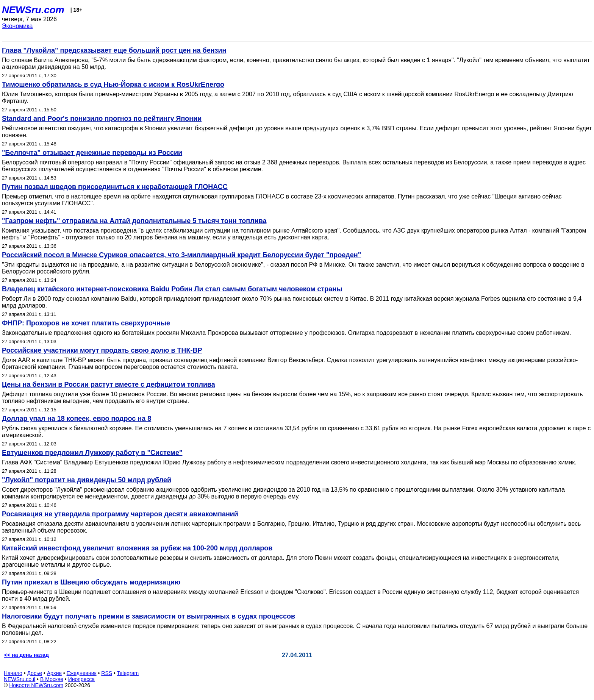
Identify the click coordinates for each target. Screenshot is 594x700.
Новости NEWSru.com (36, 685)
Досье (34, 673)
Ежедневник (82, 673)
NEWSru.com (33, 10)
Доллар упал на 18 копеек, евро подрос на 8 (77, 419)
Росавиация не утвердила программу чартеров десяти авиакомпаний (120, 514)
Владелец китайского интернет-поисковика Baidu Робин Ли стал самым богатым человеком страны (172, 289)
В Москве (52, 679)
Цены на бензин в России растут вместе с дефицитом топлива (109, 384)
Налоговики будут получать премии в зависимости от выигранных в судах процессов (148, 616)
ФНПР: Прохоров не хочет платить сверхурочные (86, 323)
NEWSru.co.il (20, 679)
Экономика (17, 26)
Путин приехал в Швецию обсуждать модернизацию (91, 582)
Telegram (128, 673)
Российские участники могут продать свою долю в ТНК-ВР (102, 350)
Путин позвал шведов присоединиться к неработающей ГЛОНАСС (115, 187)
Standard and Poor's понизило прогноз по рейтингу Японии (102, 119)
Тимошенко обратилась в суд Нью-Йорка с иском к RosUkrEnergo (113, 84)
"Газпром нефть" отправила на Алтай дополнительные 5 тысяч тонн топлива (134, 221)
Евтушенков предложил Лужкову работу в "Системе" (92, 453)
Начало (13, 673)
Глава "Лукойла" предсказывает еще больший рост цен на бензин (114, 50)
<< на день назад (27, 655)
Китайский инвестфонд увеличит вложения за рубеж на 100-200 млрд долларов (137, 548)
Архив (54, 673)
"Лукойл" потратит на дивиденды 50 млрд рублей (87, 480)
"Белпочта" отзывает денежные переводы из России (92, 153)
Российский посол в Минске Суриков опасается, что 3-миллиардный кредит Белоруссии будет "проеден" (181, 255)
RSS (107, 673)
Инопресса (82, 679)
